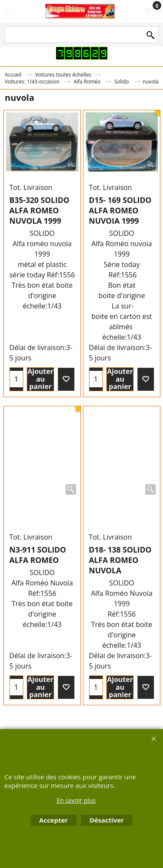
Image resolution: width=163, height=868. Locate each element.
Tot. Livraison (31, 187)
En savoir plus (76, 800)
